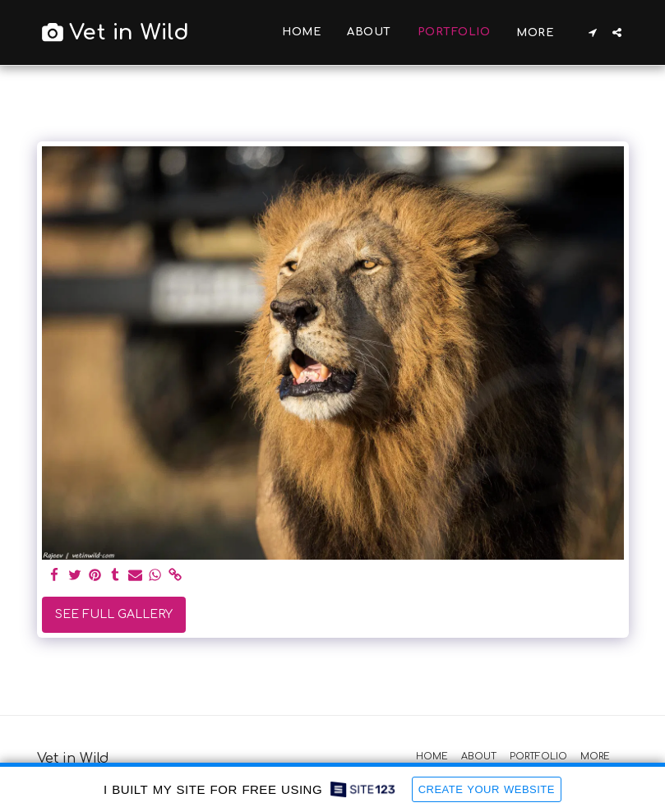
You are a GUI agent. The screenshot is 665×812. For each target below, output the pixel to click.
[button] (593, 32)
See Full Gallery (114, 614)
